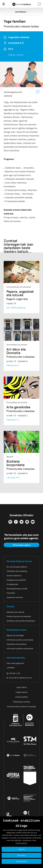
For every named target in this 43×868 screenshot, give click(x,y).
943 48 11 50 (13, 673)
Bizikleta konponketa (21, 465)
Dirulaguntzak (12, 584)
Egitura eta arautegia (15, 635)
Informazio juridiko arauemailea (20, 640)
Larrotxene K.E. (16, 43)
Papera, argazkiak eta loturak (21, 295)
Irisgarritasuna (21, 692)
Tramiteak (11, 593)
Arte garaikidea (20, 409)
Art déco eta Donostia (21, 353)
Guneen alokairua (14, 575)
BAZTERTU (21, 855)
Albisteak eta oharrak (15, 612)
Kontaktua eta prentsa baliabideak (21, 621)
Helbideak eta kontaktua (17, 571)
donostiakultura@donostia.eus (19, 678)
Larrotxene (22, 12)
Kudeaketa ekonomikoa (16, 644)
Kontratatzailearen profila (17, 588)
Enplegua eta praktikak (16, 580)
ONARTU (22, 849)
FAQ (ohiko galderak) (15, 663)
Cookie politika (22, 697)
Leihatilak (11, 667)
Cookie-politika (21, 843)
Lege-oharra (22, 687)
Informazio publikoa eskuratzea (20, 648)
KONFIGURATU (22, 861)
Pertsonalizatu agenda (21, 545)
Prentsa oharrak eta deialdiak (19, 616)
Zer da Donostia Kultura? (17, 567)
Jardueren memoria (15, 597)
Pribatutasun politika (21, 702)
